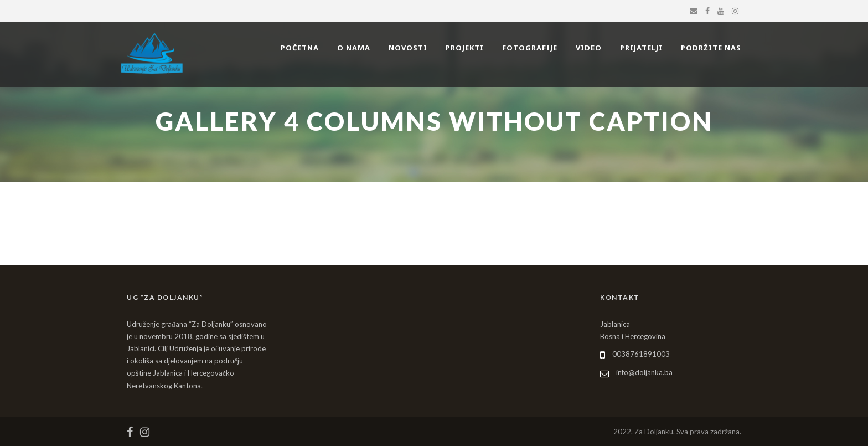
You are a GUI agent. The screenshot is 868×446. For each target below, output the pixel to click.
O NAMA (354, 48)
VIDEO (589, 48)
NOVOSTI (408, 48)
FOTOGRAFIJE (530, 48)
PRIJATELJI (641, 48)
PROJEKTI (465, 48)
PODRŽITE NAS (711, 48)
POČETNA (300, 48)
